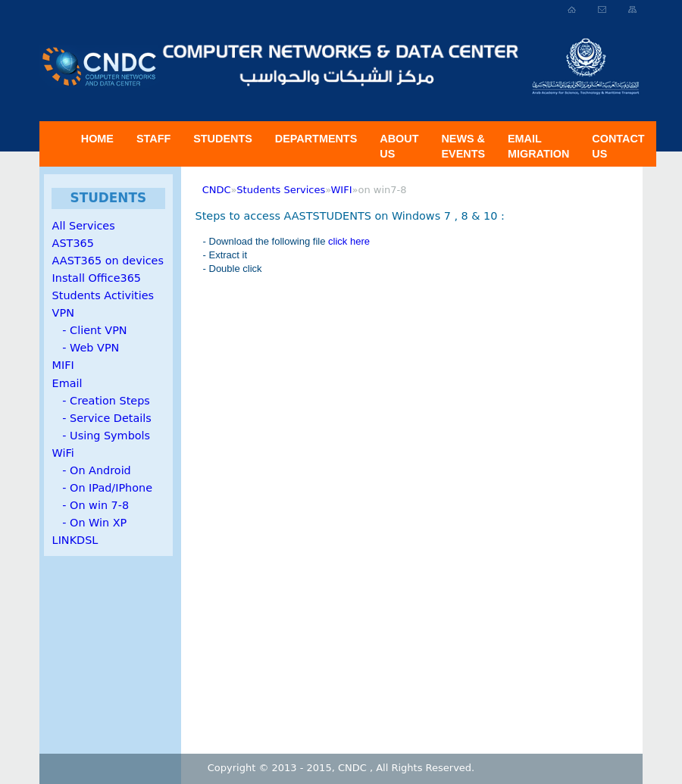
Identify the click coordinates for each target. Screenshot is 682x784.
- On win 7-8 (91, 505)
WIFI (342, 190)
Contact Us (618, 146)
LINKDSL (75, 540)
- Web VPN (86, 348)
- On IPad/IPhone (102, 488)
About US (399, 146)
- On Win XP (90, 523)
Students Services (281, 190)
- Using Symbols (101, 436)
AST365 (73, 243)
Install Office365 (97, 278)
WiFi (63, 453)
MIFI (63, 365)
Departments (316, 139)
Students (223, 139)
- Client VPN (90, 330)
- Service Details (102, 418)
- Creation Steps (101, 401)
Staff (153, 139)
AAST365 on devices (108, 261)
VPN (63, 313)
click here (349, 241)
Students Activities (103, 295)
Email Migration (538, 146)
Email (67, 383)
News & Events (463, 146)
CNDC (217, 190)
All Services (84, 226)
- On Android (92, 470)
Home (97, 139)
